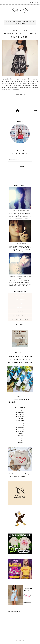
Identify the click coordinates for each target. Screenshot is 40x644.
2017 (19, 429)
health (20, 311)
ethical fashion (20, 315)
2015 (20, 434)
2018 (19, 427)
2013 (20, 438)
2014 (20, 436)
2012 (20, 440)
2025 (19, 412)
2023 (19, 416)
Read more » (20, 95)
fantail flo (18, 638)
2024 (19, 414)
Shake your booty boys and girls (20, 211)
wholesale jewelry (14, 611)
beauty (20, 307)
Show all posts (20, 23)
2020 (19, 423)
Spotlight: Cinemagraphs (20, 243)
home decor (20, 299)
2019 (19, 425)
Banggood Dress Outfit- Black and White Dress (20, 35)
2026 (20, 410)
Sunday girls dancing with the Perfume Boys (20, 277)
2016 (19, 431)
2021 (19, 421)
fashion (20, 303)
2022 (20, 419)
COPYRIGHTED (20, 641)
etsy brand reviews (20, 319)
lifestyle (20, 295)
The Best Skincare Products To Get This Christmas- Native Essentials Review (20, 359)
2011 (20, 442)
